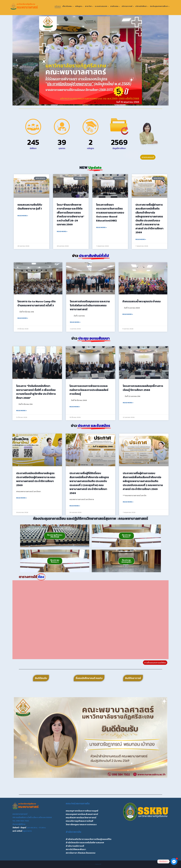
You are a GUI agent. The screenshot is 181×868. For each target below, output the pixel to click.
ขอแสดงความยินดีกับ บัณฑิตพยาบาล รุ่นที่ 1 (30, 207)
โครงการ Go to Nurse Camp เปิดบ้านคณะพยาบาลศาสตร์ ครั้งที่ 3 (37, 303)
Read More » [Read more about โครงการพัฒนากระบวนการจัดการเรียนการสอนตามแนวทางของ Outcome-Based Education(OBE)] (101, 227)
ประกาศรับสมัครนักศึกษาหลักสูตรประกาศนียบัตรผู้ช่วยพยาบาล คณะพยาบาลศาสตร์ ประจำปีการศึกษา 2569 (36, 479)
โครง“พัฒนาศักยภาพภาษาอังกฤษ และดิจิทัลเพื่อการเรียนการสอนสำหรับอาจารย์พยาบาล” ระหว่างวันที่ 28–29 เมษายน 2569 (71, 215)
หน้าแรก (58, 6)
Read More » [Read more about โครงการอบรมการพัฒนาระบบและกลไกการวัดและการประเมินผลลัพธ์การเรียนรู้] (75, 407)
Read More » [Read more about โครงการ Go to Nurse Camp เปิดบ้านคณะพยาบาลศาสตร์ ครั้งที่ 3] (23, 318)
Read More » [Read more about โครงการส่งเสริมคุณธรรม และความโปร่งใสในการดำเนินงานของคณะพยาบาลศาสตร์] (75, 322)
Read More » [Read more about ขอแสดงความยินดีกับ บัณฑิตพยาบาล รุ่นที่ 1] (23, 216)
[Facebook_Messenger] (174, 861)
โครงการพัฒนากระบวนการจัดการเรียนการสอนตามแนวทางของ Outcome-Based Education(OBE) (110, 213)
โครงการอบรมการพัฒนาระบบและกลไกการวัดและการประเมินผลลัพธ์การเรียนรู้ (89, 390)
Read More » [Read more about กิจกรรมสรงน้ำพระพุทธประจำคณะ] (128, 314)
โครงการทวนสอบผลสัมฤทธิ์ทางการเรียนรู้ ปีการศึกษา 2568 (143, 388)
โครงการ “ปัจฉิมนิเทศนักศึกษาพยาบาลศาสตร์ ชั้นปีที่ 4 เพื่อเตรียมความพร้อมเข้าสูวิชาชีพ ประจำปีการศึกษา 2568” (36, 392)
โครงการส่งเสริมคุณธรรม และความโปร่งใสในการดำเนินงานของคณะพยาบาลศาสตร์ (90, 305)
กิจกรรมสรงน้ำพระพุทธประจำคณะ (142, 301)
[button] (17, 60)
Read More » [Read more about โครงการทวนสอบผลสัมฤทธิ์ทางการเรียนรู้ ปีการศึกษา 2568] (128, 403)
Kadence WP (98, 864)
